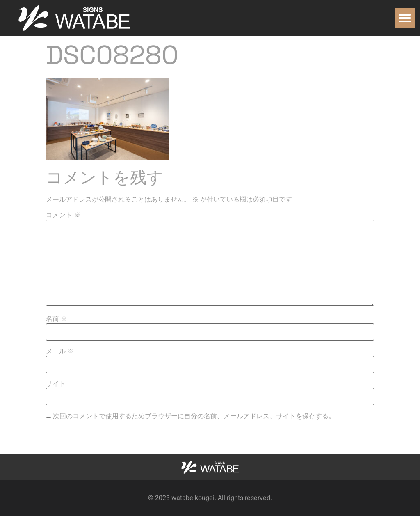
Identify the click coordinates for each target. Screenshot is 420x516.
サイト (56, 384)
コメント (63, 215)
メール (60, 351)
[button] (405, 18)
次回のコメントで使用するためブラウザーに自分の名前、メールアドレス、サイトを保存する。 (194, 416)
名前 (57, 319)
